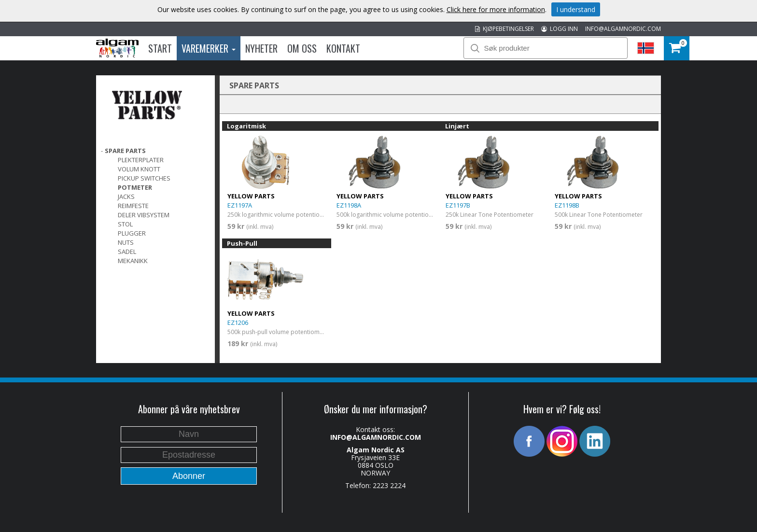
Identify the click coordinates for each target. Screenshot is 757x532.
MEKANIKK (133, 261)
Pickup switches (144, 178)
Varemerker (209, 48)
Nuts (126, 242)
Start (160, 48)
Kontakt (343, 48)
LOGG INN (560, 29)
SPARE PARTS (125, 151)
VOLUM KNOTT (139, 169)
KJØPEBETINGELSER (505, 29)
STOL (125, 224)
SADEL (127, 252)
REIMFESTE (133, 206)
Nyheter (261, 48)
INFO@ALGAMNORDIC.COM (623, 29)
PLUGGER (132, 233)
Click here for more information (496, 9)
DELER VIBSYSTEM (144, 215)
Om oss (302, 48)
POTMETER (135, 187)
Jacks (126, 196)
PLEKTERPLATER (141, 160)
